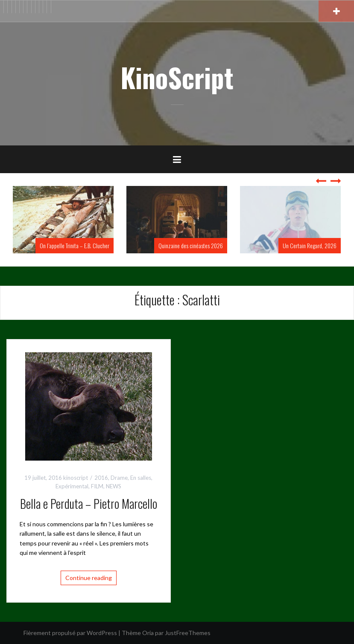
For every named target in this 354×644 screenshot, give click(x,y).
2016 (101, 478)
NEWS (114, 486)
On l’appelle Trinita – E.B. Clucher (75, 245)
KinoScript (177, 77)
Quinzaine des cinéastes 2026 (191, 245)
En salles (141, 478)
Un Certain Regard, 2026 (310, 245)
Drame (119, 478)
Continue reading (89, 578)
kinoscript (76, 478)
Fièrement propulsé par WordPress (70, 633)
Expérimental (72, 486)
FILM (97, 486)
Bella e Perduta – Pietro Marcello (89, 503)
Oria (148, 633)
